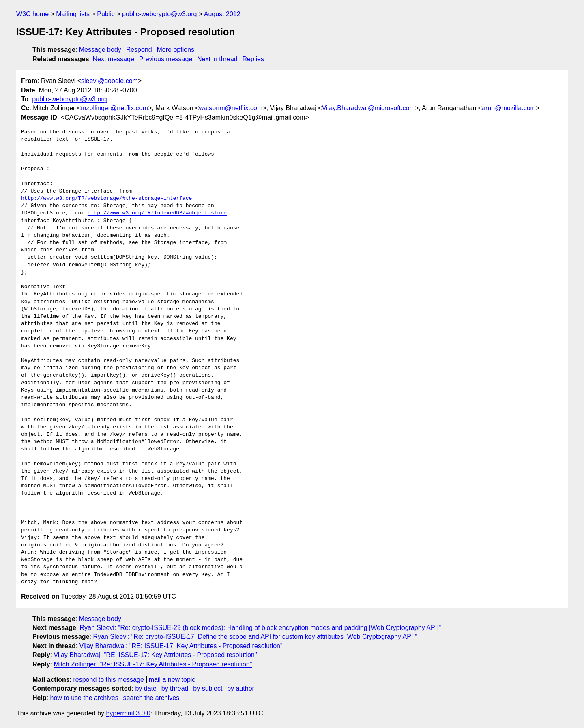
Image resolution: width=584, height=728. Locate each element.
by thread (175, 688)
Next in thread (217, 59)
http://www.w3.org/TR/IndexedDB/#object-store (157, 213)
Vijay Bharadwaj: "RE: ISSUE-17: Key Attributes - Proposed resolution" (181, 646)
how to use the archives (84, 698)
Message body (100, 50)
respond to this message (108, 680)
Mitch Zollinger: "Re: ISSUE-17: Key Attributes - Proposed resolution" (153, 664)
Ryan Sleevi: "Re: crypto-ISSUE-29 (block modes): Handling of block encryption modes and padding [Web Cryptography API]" (261, 628)
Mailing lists (73, 14)
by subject (208, 688)
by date (146, 688)
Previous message (166, 59)
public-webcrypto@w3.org (159, 14)
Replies (253, 59)
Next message (114, 59)
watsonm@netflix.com (231, 108)
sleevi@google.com (109, 81)
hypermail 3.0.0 (128, 713)
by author (241, 688)
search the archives (151, 698)
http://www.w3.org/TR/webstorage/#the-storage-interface (106, 199)
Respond (139, 50)
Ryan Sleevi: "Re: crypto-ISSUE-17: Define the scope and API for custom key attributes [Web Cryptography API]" (255, 637)
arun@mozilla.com (509, 108)
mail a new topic (172, 680)
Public (106, 14)
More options (176, 50)
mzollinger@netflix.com (114, 108)
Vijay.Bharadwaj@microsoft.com (368, 108)
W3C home (32, 14)
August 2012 (222, 14)
